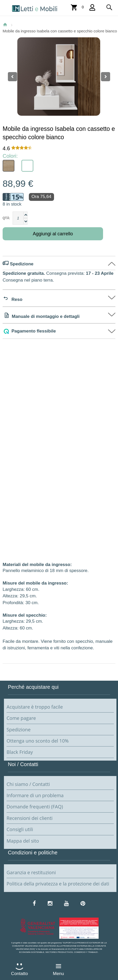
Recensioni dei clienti (30, 818)
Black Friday (20, 752)
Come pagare (21, 718)
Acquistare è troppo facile (35, 707)
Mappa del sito (23, 841)
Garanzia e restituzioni (31, 872)
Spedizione (19, 730)
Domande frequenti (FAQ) (35, 807)
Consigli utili (20, 829)
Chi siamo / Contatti (28, 784)
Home (5, 25)
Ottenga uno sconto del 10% (38, 741)
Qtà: (6, 218)
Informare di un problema (35, 795)
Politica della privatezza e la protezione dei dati (58, 884)
